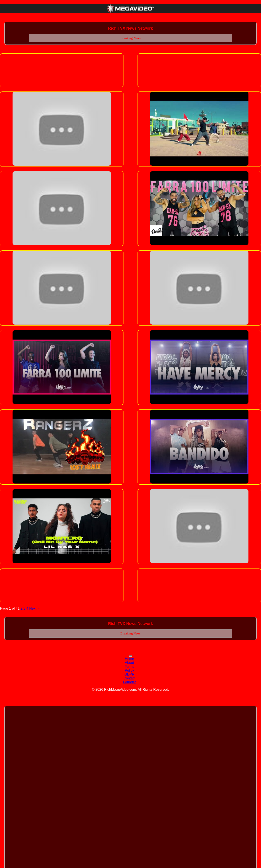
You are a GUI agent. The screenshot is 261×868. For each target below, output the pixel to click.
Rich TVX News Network (130, 28)
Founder (130, 682)
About (130, 663)
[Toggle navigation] (131, 656)
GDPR (129, 674)
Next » (34, 608)
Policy (129, 670)
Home (129, 659)
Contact (129, 678)
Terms (130, 667)
